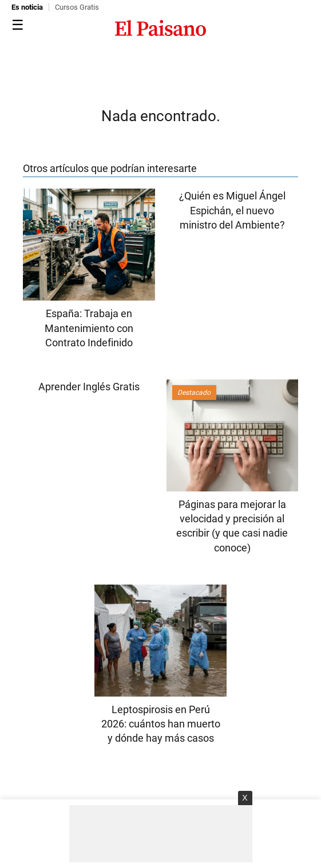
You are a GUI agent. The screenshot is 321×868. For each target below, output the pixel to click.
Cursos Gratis (77, 7)
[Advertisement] (161, 834)
